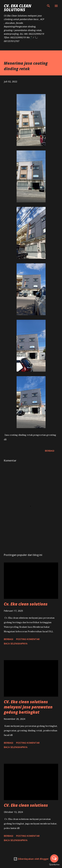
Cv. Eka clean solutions (26, 604)
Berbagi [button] (50, 451)
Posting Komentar (28, 639)
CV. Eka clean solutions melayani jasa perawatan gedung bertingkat (28, 707)
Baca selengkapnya (16, 644)
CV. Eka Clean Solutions (18, 8)
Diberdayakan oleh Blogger (31, 859)
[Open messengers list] (54, 858)
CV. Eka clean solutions (26, 805)
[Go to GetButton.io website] (54, 865)
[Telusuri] (48, 6)
